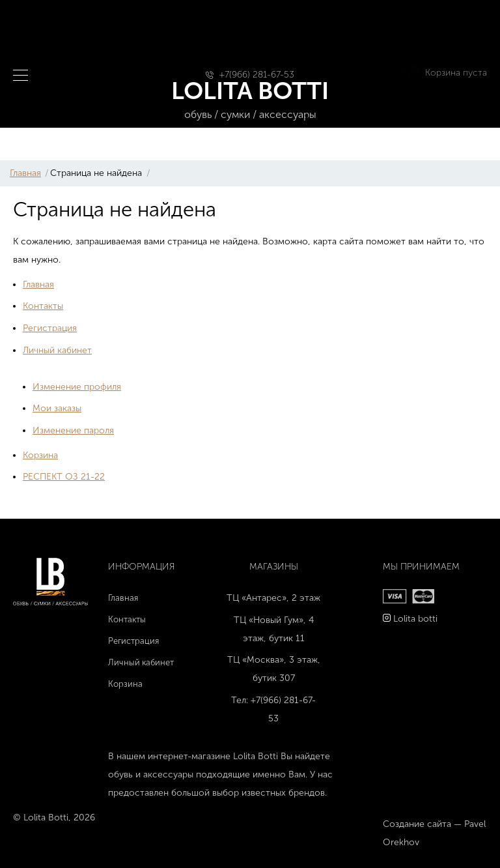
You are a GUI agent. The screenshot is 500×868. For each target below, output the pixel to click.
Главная (25, 173)
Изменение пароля (73, 430)
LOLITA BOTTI (250, 100)
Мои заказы (57, 408)
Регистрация (50, 328)
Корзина (40, 455)
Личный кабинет (57, 350)
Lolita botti (415, 619)
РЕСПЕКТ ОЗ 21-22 (64, 477)
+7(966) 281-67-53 (257, 75)
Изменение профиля (77, 387)
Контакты (43, 306)
